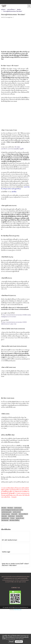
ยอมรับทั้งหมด (19, 642)
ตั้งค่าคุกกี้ (11, 642)
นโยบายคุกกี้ (21, 639)
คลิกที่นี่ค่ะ (14, 192)
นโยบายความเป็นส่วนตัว (11, 639)
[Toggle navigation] (29, 6)
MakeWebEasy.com (18, 610)
